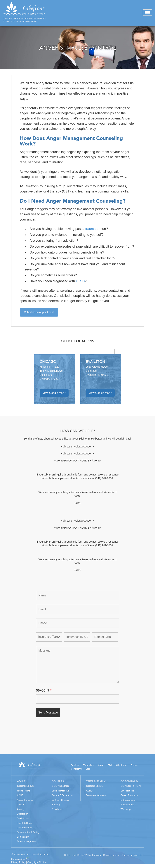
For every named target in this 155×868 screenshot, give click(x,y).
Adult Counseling (26, 784)
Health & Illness (25, 823)
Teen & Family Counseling (96, 784)
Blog (88, 769)
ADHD (20, 795)
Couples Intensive (60, 791)
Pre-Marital (57, 809)
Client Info (121, 765)
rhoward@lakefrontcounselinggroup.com (117, 855)
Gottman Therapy (60, 800)
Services (75, 765)
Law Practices (127, 791)
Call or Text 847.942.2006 (77, 855)
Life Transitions (24, 828)
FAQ (110, 765)
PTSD (80, 281)
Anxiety (21, 809)
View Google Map (54, 393)
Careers (134, 765)
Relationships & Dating (28, 832)
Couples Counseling (60, 784)
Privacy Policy (18, 862)
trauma (90, 229)
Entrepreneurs (128, 800)
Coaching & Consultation (131, 784)
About (101, 765)
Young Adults (23, 791)
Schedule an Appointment (39, 312)
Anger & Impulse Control (25, 802)
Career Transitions (129, 795)
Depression (23, 814)
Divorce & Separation (62, 795)
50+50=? (44, 690)
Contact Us (76, 769)
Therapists (88, 765)
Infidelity (56, 805)
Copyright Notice (37, 862)
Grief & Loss (23, 818)
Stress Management (27, 841)
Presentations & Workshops (128, 807)
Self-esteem (23, 837)
